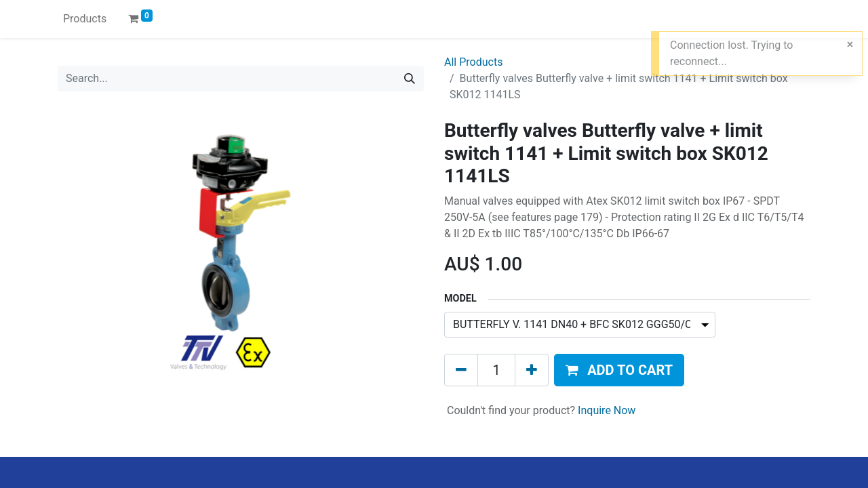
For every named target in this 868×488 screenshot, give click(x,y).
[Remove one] (461, 370)
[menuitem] (85, 19)
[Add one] (532, 370)
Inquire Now (607, 410)
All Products (473, 62)
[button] (619, 370)
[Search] (410, 79)
